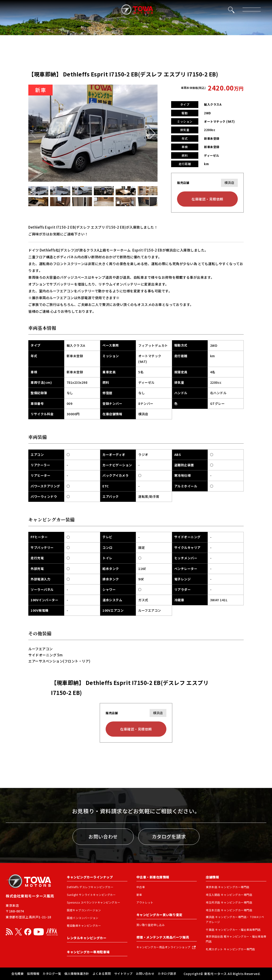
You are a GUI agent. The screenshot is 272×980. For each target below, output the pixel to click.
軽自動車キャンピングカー (84, 925)
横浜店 (229, 183)
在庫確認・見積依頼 (207, 199)
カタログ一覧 (52, 974)
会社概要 (17, 974)
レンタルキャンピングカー (87, 938)
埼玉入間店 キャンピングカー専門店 (229, 895)
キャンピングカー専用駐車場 (88, 952)
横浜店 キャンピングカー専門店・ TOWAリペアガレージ (235, 919)
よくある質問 (102, 974)
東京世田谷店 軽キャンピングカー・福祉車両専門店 (236, 939)
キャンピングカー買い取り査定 (159, 915)
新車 (139, 895)
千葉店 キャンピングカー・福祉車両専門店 (233, 930)
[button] (150, 133)
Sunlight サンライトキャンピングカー (91, 895)
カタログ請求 (167, 974)
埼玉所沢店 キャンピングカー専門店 (229, 902)
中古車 (141, 887)
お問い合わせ (103, 836)
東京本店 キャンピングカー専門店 (227, 887)
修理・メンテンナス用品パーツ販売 (163, 937)
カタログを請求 (169, 836)
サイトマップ (123, 974)
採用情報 (33, 974)
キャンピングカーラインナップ (90, 877)
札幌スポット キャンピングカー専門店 (230, 949)
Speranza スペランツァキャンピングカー (93, 902)
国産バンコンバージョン (83, 918)
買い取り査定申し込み (151, 925)
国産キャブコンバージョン (84, 910)
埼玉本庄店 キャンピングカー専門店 (229, 910)
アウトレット (145, 902)
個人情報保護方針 (77, 974)
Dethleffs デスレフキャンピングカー (90, 887)
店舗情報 (212, 877)
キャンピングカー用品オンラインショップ (163, 947)
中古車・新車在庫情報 (153, 877)
